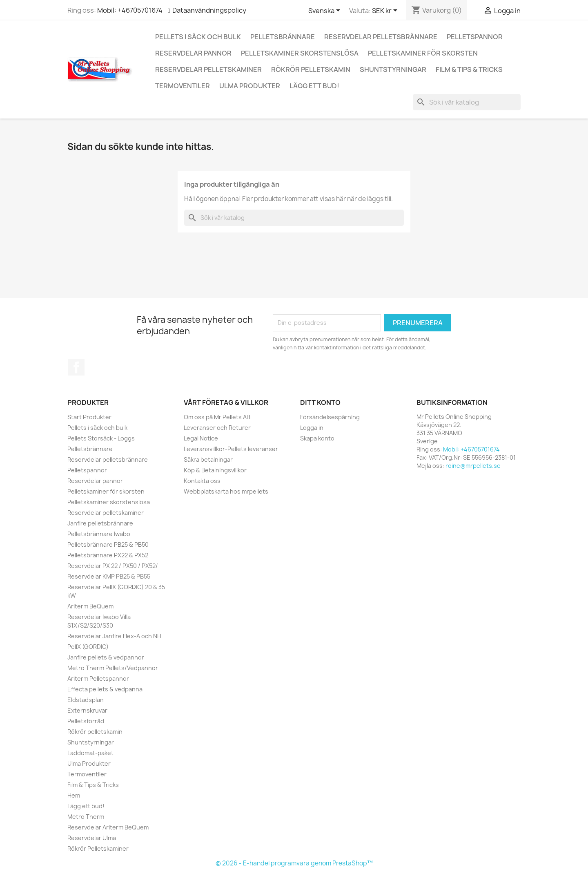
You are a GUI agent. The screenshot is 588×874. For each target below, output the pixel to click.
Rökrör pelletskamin (311, 69)
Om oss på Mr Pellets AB (217, 417)
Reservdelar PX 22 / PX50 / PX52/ (113, 566)
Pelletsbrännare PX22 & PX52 (108, 555)
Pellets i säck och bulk (198, 37)
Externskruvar (87, 710)
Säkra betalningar (208, 459)
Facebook (76, 367)
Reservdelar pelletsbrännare (381, 37)
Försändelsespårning (330, 417)
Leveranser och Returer (217, 428)
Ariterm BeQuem (90, 606)
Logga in (312, 428)
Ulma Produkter (250, 86)
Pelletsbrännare (283, 37)
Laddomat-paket (90, 753)
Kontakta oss (202, 481)
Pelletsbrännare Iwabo (99, 534)
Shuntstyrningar (393, 69)
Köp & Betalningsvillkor (215, 470)
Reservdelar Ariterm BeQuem (108, 827)
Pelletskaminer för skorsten (423, 53)
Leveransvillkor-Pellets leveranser (231, 449)
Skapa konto (317, 438)
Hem (74, 795)
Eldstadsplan (86, 700)
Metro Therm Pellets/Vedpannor (113, 668)
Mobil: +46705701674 (130, 10)
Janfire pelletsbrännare (100, 523)
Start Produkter (89, 417)
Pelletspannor (475, 37)
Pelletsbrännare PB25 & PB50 (108, 544)
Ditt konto (320, 402)
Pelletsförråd (86, 721)
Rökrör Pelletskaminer (98, 848)
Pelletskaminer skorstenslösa (300, 53)
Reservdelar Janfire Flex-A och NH (114, 636)
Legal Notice (201, 438)
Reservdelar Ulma (92, 838)
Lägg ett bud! (314, 86)
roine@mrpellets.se (473, 466)
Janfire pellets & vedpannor (106, 657)
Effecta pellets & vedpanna (105, 689)
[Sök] (467, 102)
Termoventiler (183, 86)
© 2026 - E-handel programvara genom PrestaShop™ (294, 863)
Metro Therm (86, 817)
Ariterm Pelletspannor (98, 678)
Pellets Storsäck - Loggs (101, 438)
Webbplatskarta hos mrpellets (226, 491)
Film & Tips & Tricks (469, 69)
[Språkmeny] (326, 11)
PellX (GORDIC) (88, 647)
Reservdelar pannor (193, 53)
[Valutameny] (386, 11)
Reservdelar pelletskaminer (208, 69)
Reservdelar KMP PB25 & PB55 (109, 576)
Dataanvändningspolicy (209, 10)
